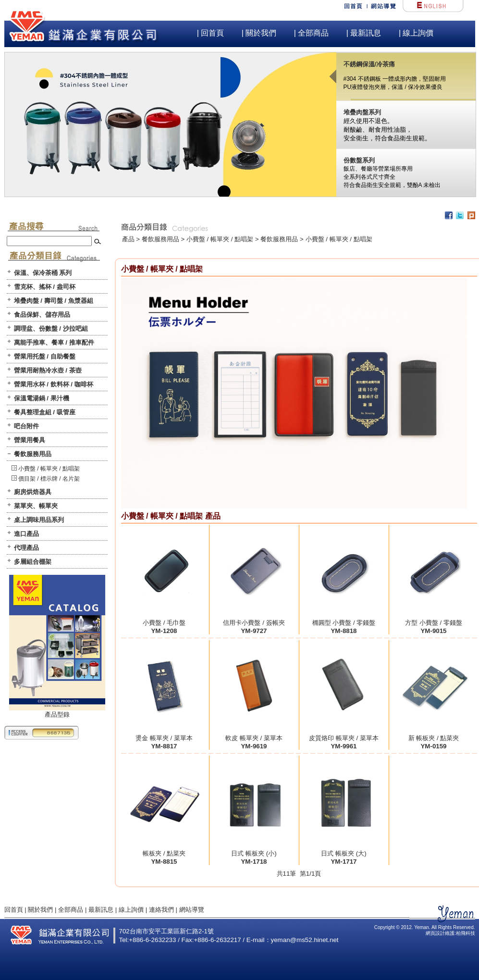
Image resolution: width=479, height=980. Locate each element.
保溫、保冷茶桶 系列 (43, 273)
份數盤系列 (359, 160)
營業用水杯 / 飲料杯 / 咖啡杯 (54, 384)
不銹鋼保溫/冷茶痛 (369, 64)
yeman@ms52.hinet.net (305, 940)
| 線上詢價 (416, 33)
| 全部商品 (312, 33)
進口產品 (26, 534)
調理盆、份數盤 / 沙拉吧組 (51, 329)
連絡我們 (161, 910)
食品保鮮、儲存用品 (42, 315)
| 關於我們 (259, 33)
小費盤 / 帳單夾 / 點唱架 (49, 469)
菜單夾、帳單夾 (36, 506)
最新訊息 (101, 910)
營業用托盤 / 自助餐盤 (45, 356)
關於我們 (40, 910)
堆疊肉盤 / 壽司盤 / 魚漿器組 (54, 301)
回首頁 (14, 910)
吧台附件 (26, 426)
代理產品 (26, 548)
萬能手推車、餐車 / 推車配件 (54, 342)
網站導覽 (192, 910)
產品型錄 (57, 711)
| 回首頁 (211, 33)
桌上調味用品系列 (39, 520)
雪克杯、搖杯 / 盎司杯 (45, 287)
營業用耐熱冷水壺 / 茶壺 (48, 370)
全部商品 (71, 910)
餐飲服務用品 (33, 454)
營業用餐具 (30, 440)
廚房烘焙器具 (33, 492)
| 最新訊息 (364, 33)
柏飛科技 (466, 933)
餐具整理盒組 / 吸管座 (45, 412)
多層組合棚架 (33, 562)
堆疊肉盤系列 (362, 112)
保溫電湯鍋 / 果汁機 (42, 398)
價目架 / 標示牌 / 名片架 (49, 479)
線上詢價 (131, 910)
